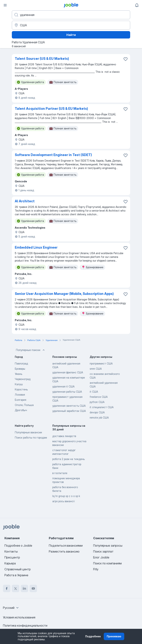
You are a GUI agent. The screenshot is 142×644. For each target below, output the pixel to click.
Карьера (10, 563)
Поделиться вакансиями (66, 546)
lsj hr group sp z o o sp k (66, 496)
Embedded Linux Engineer (36, 247)
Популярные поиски (31, 350)
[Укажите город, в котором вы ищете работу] (71, 25)
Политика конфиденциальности (25, 625)
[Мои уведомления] (137, 5)
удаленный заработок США (69, 411)
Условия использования (19, 617)
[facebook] (7, 588)
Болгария (21, 400)
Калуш (19, 384)
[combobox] (11, 608)
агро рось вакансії (63, 501)
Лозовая (20, 395)
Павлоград (21, 363)
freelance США (99, 397)
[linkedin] (24, 588)
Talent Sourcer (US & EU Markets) (42, 59)
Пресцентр (12, 557)
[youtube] (33, 588)
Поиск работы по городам (31, 438)
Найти (71, 35)
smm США (96, 369)
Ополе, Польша (24, 405)
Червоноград (23, 379)
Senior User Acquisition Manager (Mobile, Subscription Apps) (64, 294)
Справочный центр (18, 569)
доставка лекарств (64, 436)
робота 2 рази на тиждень (69, 459)
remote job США (99, 418)
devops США (97, 412)
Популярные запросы (108, 546)
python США (97, 402)
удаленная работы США (67, 392)
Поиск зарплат (103, 551)
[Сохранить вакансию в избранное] (126, 59)
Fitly (96, 569)
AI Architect (25, 201)
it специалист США (102, 407)
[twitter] (16, 588)
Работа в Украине (16, 575)
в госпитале (60, 473)
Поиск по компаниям (107, 563)
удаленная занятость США (69, 406)
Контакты (11, 551)
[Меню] (5, 5)
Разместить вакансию (64, 551)
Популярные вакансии (28, 432)
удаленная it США (63, 386)
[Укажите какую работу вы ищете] (71, 15)
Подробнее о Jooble (18, 546)
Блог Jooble (101, 557)
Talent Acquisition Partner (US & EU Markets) (51, 109)
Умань (18, 374)
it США (94, 392)
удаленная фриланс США (68, 372)
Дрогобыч (21, 410)
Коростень (21, 389)
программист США (101, 363)
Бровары (20, 369)
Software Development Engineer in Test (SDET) (53, 155)
